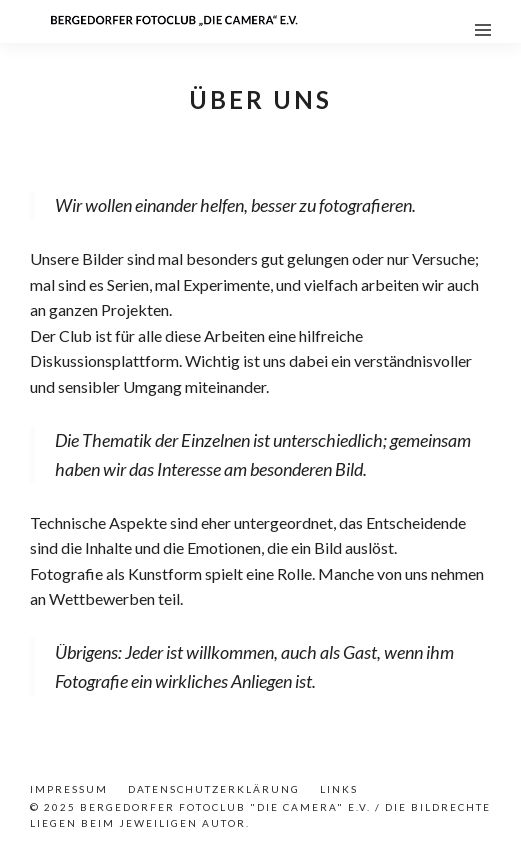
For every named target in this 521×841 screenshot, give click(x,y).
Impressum (69, 789)
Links (339, 789)
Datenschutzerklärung (214, 789)
